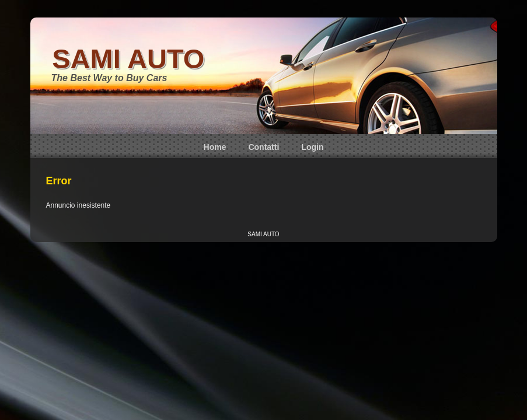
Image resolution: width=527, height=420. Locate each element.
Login (312, 147)
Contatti (263, 147)
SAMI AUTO (128, 59)
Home (215, 147)
